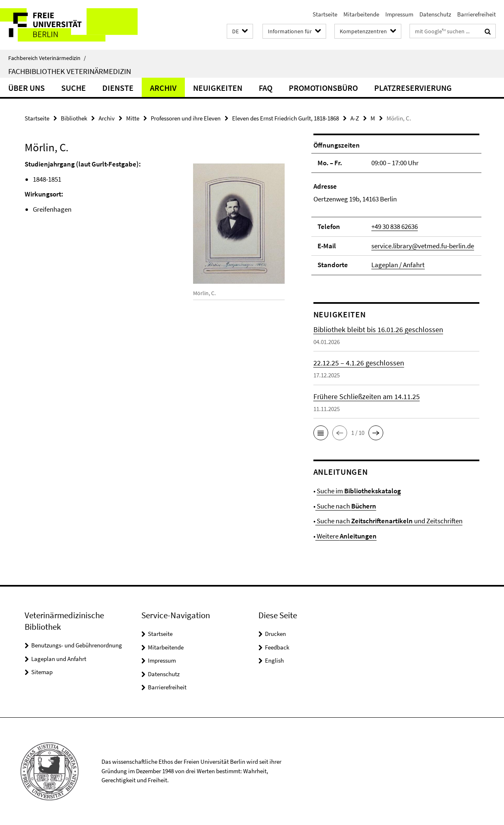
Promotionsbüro (323, 88)
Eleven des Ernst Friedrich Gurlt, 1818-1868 (285, 118)
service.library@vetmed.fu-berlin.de (423, 246)
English (274, 660)
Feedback (277, 647)
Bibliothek (74, 118)
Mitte (133, 118)
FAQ (266, 88)
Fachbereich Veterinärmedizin (47, 58)
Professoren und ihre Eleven (186, 118)
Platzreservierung (413, 88)
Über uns (26, 88)
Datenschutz (435, 14)
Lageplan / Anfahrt (398, 265)
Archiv (163, 88)
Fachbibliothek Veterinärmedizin (70, 71)
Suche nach (346, 506)
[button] (240, 31)
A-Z (355, 118)
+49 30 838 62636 (395, 226)
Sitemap (42, 672)
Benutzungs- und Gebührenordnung (77, 645)
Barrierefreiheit (476, 14)
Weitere (346, 536)
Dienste (118, 88)
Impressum (399, 14)
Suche (74, 88)
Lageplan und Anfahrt (59, 659)
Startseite (325, 14)
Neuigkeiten (218, 88)
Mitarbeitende (361, 14)
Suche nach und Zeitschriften (389, 521)
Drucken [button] (275, 634)
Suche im (359, 491)
